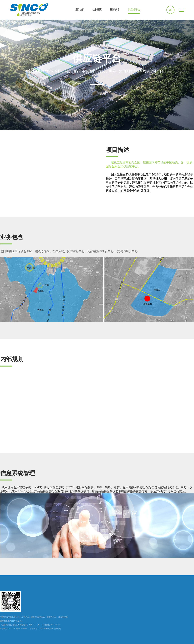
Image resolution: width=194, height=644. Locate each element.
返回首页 (80, 10)
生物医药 (97, 10)
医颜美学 (115, 10)
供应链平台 (134, 10)
